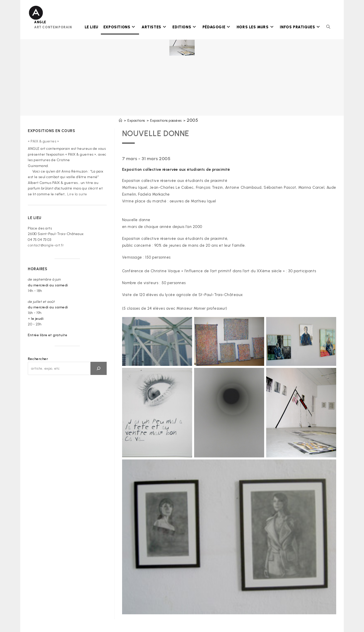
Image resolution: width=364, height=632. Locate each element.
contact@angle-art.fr (46, 245)
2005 (192, 120)
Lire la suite (77, 194)
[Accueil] (121, 121)
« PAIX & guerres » (43, 141)
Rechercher (38, 359)
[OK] (99, 368)
